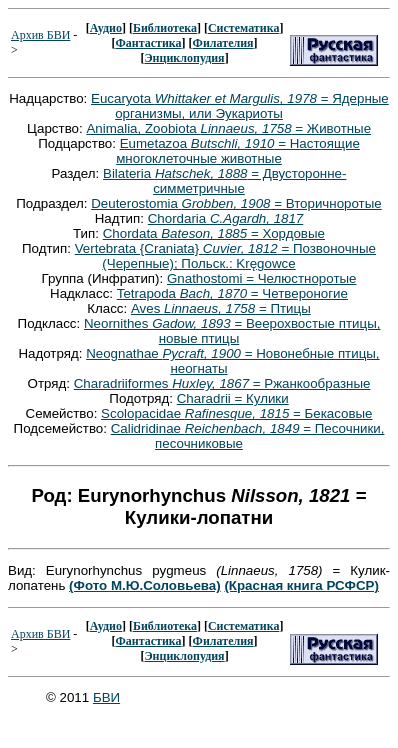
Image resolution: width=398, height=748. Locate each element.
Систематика (243, 28)
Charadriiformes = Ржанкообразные (222, 383)
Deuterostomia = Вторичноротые (236, 203)
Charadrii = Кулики (233, 398)
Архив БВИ (40, 35)
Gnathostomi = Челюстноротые (262, 278)
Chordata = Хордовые (214, 233)
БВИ (106, 697)
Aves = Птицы (221, 308)
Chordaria (226, 218)
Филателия (223, 43)
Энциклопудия (184, 58)
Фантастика (148, 43)
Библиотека (165, 28)
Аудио (106, 28)
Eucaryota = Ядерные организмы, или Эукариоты (240, 106)
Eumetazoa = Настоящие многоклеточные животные (238, 151)
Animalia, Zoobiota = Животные (228, 128)
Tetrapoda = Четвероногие (232, 293)
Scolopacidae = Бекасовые (236, 413)
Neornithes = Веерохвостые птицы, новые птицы (232, 331)
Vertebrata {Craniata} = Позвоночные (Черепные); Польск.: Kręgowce (225, 256)
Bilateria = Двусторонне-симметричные (224, 181)
